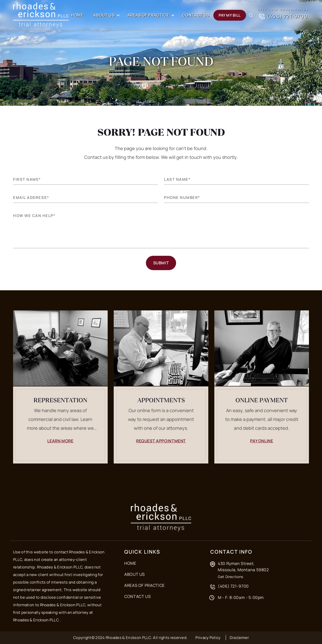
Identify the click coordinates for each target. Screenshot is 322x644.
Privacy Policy (208, 638)
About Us (104, 15)
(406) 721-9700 (283, 16)
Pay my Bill (230, 15)
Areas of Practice (148, 15)
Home (77, 15)
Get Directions (231, 577)
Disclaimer (239, 638)
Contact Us (196, 15)
